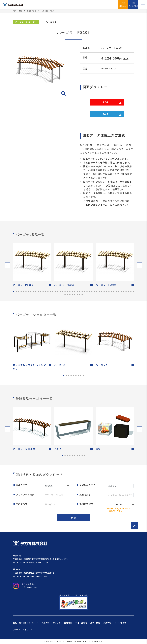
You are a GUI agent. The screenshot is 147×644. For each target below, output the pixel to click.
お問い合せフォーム (97, 205)
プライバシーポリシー (23, 630)
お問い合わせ (123, 4)
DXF (112, 114)
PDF (112, 102)
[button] (8, 265)
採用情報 (107, 623)
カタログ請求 (133, 4)
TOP (14, 11)
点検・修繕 (95, 623)
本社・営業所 (81, 623)
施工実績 (46, 623)
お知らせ (57, 623)
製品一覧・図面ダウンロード (29, 11)
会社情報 (68, 623)
